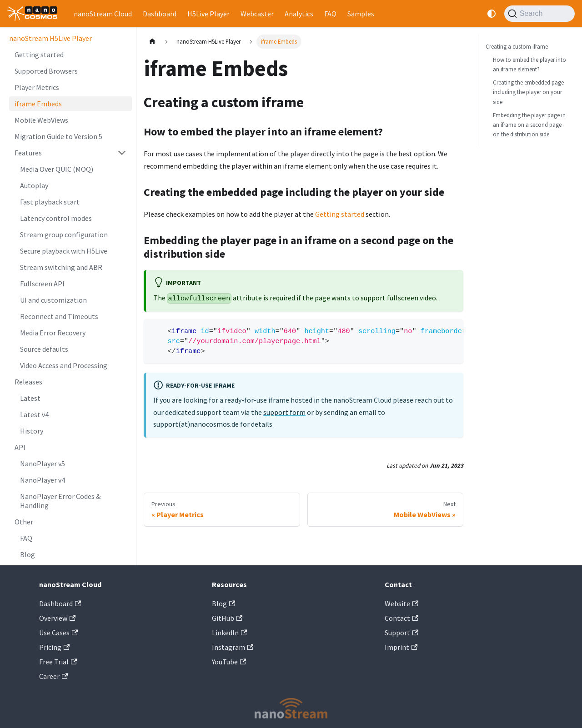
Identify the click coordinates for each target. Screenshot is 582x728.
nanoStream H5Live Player (50, 38)
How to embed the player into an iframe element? (529, 64)
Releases (28, 382)
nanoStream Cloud (103, 14)
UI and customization (53, 300)
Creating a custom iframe (517, 46)
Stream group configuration (64, 234)
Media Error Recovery (53, 333)
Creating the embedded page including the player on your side (528, 92)
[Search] (539, 14)
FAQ (330, 14)
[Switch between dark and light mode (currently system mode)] (492, 14)
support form (284, 412)
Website (401, 603)
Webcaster (257, 14)
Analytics (299, 14)
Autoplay (34, 185)
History (32, 431)
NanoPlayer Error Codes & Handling (60, 501)
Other (24, 522)
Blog (28, 554)
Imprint (401, 647)
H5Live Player (208, 14)
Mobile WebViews (41, 120)
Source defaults (44, 349)
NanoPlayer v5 (43, 464)
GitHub (227, 618)
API (20, 447)
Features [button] (28, 153)
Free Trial (58, 662)
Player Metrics (37, 87)
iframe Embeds (38, 104)
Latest (30, 398)
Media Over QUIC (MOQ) (57, 169)
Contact (401, 618)
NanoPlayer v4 (43, 480)
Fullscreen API (42, 284)
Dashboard (160, 14)
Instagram (233, 647)
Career (53, 676)
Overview (57, 618)
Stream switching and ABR (61, 267)
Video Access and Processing (64, 365)
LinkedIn (229, 633)
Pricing (54, 647)
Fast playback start (50, 202)
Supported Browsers (46, 71)
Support (401, 633)
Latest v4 (34, 414)
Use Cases (58, 633)
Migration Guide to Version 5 (58, 136)
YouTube (229, 662)
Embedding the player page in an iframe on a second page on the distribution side (529, 125)
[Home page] (152, 42)
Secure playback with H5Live (64, 251)
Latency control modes (56, 218)
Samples (361, 14)
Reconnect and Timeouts (59, 316)
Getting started (39, 55)
